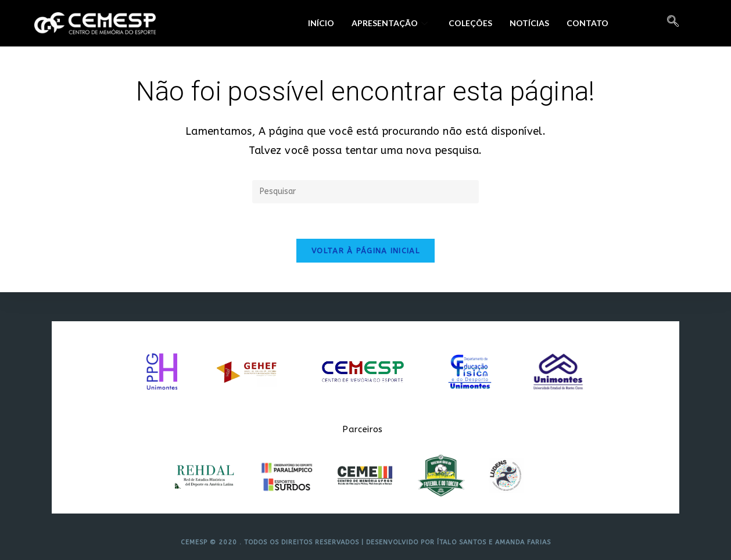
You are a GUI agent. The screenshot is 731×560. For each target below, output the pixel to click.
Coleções (470, 23)
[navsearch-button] (673, 23)
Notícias (529, 23)
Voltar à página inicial (365, 251)
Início (321, 23)
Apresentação (390, 23)
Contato (587, 23)
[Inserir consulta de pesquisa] (365, 192)
